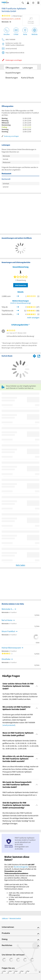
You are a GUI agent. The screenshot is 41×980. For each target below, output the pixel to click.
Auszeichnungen (13, 73)
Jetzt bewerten (21, 285)
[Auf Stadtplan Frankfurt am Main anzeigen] (39, 356)
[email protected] (9, 725)
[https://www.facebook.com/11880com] (4, 973)
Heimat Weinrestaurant (11, 648)
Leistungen (28, 68)
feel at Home (7, 620)
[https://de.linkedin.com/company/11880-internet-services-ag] (22, 973)
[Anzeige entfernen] (39, 972)
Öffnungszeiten (12, 68)
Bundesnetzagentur (21, 867)
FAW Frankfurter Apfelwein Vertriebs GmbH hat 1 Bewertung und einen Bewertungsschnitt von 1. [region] (20, 794)
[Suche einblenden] (23, 3)
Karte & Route (27, 78)
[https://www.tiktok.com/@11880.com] (16, 973)
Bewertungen (12, 78)
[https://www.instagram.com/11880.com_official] (10, 973)
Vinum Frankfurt (8, 631)
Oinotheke (6, 659)
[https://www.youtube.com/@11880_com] (28, 973)
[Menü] (38, 3)
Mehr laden (20, 565)
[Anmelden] (28, 3)
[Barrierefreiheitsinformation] (33, 3)
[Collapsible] (37, 686)
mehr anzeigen (33, 318)
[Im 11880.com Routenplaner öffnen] (34, 356)
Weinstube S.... (8, 609)
